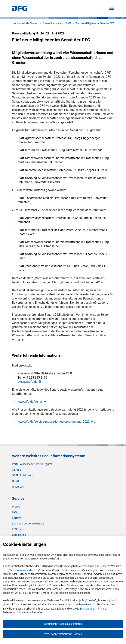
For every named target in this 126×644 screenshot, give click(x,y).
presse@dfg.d (30, 382)
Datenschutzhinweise (80, 604)
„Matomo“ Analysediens (24, 570)
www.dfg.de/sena (32, 402)
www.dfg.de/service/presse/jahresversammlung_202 (56, 422)
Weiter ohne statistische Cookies (63, 634)
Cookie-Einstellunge (86, 609)
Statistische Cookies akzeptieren (63, 624)
